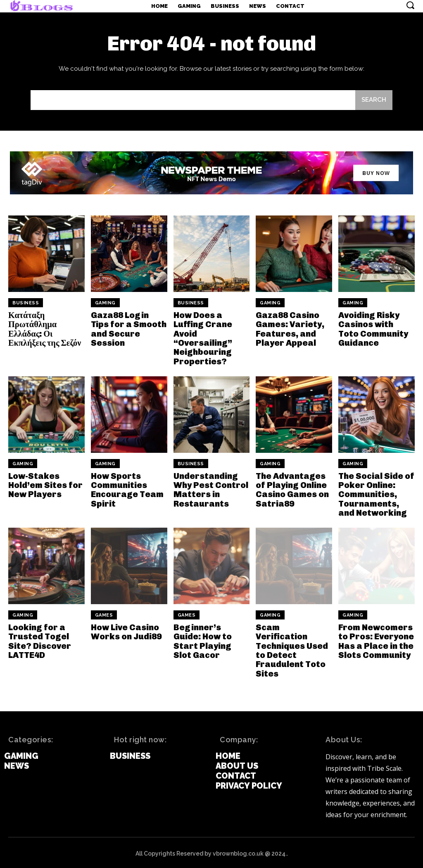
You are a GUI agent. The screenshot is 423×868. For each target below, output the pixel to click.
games (104, 614)
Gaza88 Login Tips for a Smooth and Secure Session (128, 329)
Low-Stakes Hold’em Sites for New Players (45, 484)
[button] (410, 5)
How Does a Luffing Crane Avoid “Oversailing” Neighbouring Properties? (203, 338)
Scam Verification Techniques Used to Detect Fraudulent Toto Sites (292, 649)
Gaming (105, 303)
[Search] (374, 100)
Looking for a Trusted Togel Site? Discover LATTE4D (39, 640)
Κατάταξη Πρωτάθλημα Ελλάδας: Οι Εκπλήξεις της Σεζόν (44, 329)
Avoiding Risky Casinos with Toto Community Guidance (376, 329)
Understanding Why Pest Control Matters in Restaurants (210, 489)
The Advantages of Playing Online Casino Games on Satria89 (292, 489)
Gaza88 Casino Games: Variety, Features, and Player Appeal (290, 329)
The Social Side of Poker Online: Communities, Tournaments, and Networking (376, 493)
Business (26, 303)
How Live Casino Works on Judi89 (126, 631)
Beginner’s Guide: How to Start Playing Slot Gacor (211, 640)
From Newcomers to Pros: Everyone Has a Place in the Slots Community (376, 640)
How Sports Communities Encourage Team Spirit (127, 489)
